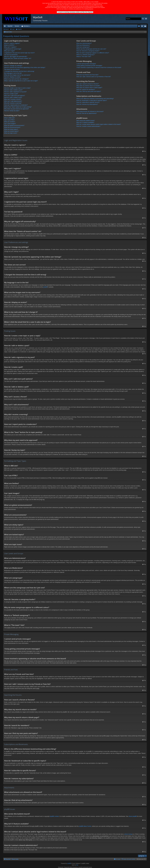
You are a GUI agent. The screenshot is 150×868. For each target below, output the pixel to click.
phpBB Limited (54, 816)
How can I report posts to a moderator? (16, 105)
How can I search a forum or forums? (88, 84)
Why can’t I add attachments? (13, 101)
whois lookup (128, 834)
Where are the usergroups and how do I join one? (91, 49)
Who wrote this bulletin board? (86, 121)
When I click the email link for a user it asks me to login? (21, 81)
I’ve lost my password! (11, 55)
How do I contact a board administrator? (88, 126)
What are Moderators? (83, 45)
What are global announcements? (14, 125)
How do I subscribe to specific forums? (88, 102)
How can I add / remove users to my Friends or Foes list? (94, 77)
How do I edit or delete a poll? (13, 97)
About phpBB (133, 816)
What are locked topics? (11, 131)
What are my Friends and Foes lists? (87, 75)
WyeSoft (10, 26)
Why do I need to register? (12, 43)
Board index (15, 859)
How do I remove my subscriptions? (87, 104)
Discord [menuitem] (28, 26)
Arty (77, 865)
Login (13, 29)
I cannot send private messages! (86, 64)
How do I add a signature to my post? (15, 92)
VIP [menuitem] (23, 26)
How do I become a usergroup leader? (88, 51)
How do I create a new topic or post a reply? (17, 88)
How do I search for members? (86, 90)
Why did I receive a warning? (13, 103)
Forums (37, 26)
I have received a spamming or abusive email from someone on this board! (99, 67)
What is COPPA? (9, 45)
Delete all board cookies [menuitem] (129, 859)
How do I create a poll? (11, 94)
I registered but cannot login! (13, 49)
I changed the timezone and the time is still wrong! (19, 71)
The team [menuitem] (118, 859)
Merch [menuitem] (128, 26)
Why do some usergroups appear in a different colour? (93, 53)
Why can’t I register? (10, 47)
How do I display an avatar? (12, 77)
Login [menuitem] (143, 27)
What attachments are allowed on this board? (90, 111)
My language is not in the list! (13, 73)
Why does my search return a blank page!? (89, 88)
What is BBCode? (10, 118)
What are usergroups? (83, 47)
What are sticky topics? (11, 129)
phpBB (45, 287)
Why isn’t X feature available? (85, 122)
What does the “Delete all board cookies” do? (18, 58)
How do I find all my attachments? (87, 113)
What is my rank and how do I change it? (16, 79)
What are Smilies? (10, 122)
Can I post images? (10, 124)
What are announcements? (12, 127)
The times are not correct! (12, 69)
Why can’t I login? (10, 51)
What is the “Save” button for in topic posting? (18, 107)
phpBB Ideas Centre (85, 826)
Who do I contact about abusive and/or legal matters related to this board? (99, 124)
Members (46, 26)
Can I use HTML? (9, 120)
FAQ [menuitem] (140, 27)
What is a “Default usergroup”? (86, 55)
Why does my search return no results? (88, 86)
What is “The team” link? (84, 56)
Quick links (5, 27)
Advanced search (146, 19)
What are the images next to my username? (17, 75)
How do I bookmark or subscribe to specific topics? (92, 100)
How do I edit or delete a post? (13, 90)
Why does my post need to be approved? (17, 109)
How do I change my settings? (13, 66)
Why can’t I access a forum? (13, 99)
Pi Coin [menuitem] (134, 26)
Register (20, 29)
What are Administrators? (84, 43)
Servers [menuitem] (17, 26)
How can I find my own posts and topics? (89, 91)
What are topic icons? (11, 133)
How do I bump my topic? (12, 111)
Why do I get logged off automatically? (16, 56)
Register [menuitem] (146, 27)
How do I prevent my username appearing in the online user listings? (25, 67)
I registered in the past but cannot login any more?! (19, 53)
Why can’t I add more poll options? (15, 96)
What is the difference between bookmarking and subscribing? (95, 99)
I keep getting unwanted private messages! (89, 66)
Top (145, 151)
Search (143, 19)
